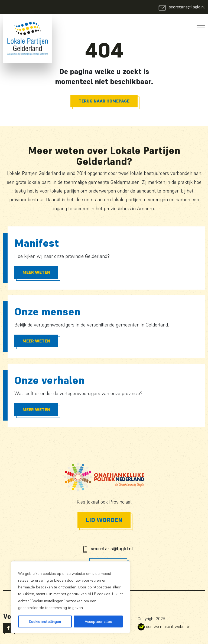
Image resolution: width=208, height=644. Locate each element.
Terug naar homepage (104, 101)
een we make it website (163, 626)
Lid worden (104, 520)
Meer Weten (36, 272)
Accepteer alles (98, 621)
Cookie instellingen (45, 621)
